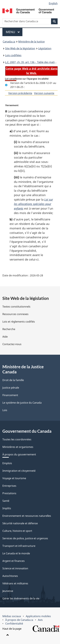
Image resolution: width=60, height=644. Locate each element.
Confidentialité (14, 624)
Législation (45, 48)
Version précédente (20, 93)
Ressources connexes (15, 314)
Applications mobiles (38, 616)
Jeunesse (8, 591)
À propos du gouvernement (19, 454)
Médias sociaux (12, 616)
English (53, 3)
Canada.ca (9, 42)
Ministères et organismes (18, 447)
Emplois (7, 463)
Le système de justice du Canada (22, 403)
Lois (5, 410)
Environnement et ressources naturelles (27, 516)
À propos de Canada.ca (19, 620)
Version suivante (44, 93)
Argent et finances (14, 561)
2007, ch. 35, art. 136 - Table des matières (32, 62)
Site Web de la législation (20, 48)
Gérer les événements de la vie (21, 598)
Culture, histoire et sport (17, 531)
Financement (10, 395)
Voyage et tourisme (14, 478)
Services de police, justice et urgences (25, 538)
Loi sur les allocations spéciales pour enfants (33, 204)
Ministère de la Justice (31, 42)
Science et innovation (15, 568)
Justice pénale (11, 388)
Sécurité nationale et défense (20, 523)
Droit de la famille (13, 380)
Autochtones (10, 576)
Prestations (9, 493)
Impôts (7, 508)
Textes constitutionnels (16, 307)
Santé (6, 501)
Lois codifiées (13, 55)
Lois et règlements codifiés (19, 322)
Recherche (9, 329)
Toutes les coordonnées (17, 439)
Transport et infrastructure (19, 546)
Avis (40, 620)
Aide (5, 337)
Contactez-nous (12, 344)
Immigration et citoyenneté (19, 471)
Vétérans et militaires (15, 583)
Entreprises (9, 486)
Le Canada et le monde (16, 553)
